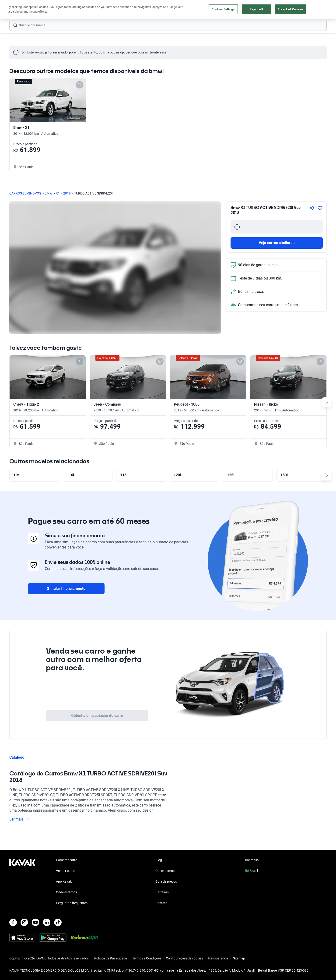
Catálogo (17, 757)
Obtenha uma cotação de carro (97, 716)
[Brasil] (278, 10)
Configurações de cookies (184, 958)
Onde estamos (66, 892)
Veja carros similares (277, 243)
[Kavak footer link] (22, 882)
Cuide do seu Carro (221, 10)
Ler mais (19, 819)
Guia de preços (166, 881)
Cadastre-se (313, 10)
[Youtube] (35, 922)
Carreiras (162, 892)
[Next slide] (327, 402)
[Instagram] (24, 922)
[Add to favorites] (80, 85)
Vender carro (153, 10)
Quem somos (165, 871)
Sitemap (239, 958)
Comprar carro (123, 10)
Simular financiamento (66, 589)
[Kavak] (22, 10)
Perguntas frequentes (72, 903)
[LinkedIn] (47, 922)
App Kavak (64, 881)
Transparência (218, 958)
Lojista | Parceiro (184, 10)
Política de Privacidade (111, 958)
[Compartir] (312, 208)
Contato (161, 903)
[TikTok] (58, 922)
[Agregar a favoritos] (320, 208)
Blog (159, 860)
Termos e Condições (147, 958)
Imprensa (252, 860)
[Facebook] (13, 922)
